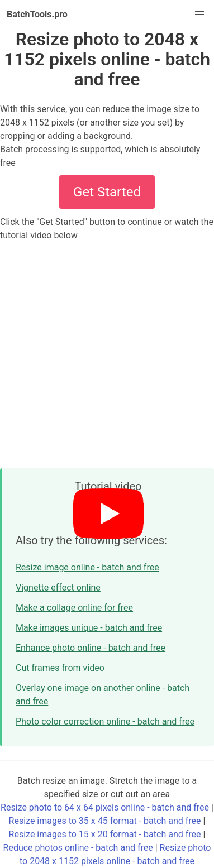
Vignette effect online (58, 588)
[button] (199, 15)
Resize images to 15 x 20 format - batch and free (105, 834)
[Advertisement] (107, 355)
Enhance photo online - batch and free (91, 648)
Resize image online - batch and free (87, 567)
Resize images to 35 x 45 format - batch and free (105, 821)
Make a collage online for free (74, 608)
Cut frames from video (60, 668)
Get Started (107, 192)
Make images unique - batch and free (89, 628)
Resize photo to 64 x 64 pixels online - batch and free (105, 807)
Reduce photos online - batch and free (78, 848)
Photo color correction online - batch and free (105, 721)
